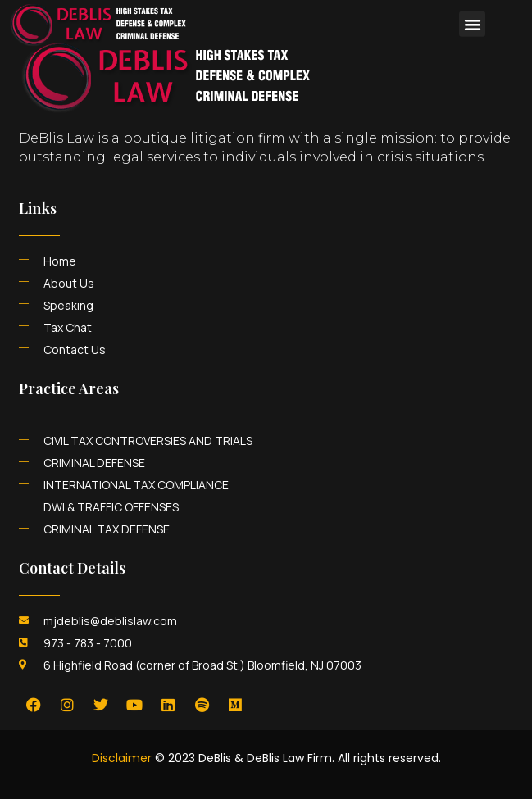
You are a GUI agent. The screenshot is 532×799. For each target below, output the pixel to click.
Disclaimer (122, 758)
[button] (472, 16)
